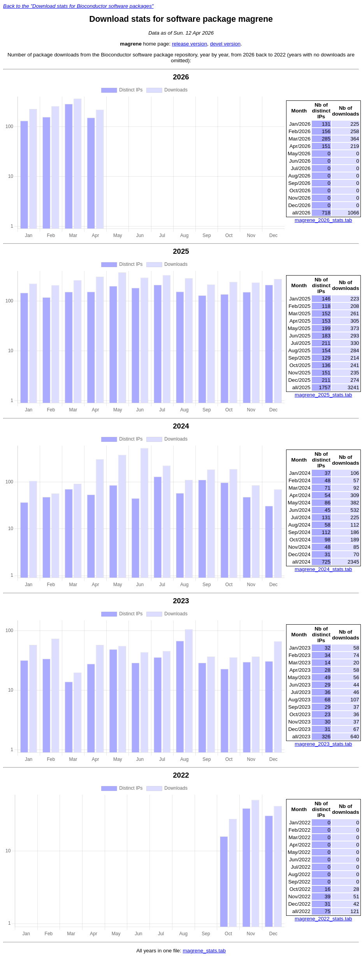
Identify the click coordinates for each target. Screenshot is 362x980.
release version (190, 44)
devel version (225, 44)
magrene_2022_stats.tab (323, 919)
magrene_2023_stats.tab (323, 744)
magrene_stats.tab (204, 951)
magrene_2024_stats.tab (323, 569)
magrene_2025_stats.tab (323, 395)
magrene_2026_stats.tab (323, 220)
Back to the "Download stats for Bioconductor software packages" (78, 6)
